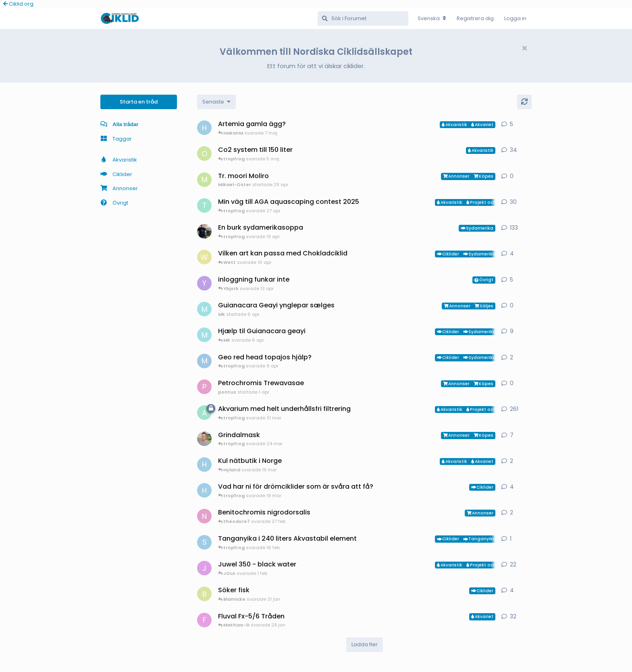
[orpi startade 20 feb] (204, 153)
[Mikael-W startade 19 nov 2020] (204, 231)
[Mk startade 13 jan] (204, 335)
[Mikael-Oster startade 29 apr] (204, 180)
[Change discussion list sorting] (216, 102)
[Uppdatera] (524, 102)
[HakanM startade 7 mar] (204, 465)
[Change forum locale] (432, 19)
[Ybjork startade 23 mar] (204, 283)
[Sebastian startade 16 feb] (204, 542)
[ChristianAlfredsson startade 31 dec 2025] (204, 439)
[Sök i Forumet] (363, 19)
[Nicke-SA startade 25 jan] (204, 516)
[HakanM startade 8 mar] (204, 490)
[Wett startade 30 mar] (204, 257)
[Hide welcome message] (524, 48)
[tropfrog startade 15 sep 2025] (204, 205)
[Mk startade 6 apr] (204, 309)
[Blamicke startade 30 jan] (204, 594)
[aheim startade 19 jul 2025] (204, 413)
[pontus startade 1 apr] (204, 387)
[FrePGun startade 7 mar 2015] (204, 620)
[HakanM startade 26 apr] (204, 128)
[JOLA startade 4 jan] (204, 568)
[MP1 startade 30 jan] (204, 361)
